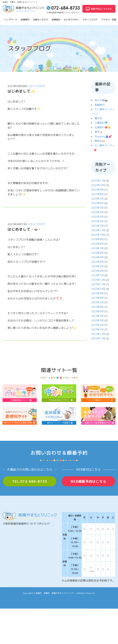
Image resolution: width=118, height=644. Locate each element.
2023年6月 (97, 307)
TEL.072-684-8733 (30, 481)
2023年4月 (97, 316)
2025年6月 (97, 203)
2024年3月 (97, 266)
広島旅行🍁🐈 (103, 127)
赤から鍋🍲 (101, 100)
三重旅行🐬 (101, 123)
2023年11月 (98, 284)
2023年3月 (97, 320)
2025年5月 (97, 208)
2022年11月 (98, 338)
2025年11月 (98, 181)
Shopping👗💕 (103, 136)
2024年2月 (97, 271)
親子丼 (98, 118)
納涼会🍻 (100, 141)
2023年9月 (97, 293)
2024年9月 (97, 239)
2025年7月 (97, 199)
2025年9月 (97, 190)
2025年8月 (97, 194)
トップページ (11, 20)
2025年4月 (97, 212)
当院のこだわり (41, 20)
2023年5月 (97, 311)
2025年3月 (97, 217)
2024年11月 (98, 230)
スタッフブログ (90, 20)
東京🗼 (99, 132)
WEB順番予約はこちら (88, 481)
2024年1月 (97, 275)
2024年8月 (97, 244)
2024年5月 (97, 257)
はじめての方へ (71, 20)
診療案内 (25, 20)
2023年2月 (97, 325)
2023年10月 (98, 289)
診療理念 (56, 20)
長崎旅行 (100, 105)
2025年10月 (98, 185)
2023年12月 (98, 280)
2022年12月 (98, 334)
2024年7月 (97, 248)
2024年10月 (98, 235)
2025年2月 (97, 221)
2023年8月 (97, 298)
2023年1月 (97, 329)
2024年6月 (97, 253)
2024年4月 (97, 262)
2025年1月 (97, 226)
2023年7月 (97, 302)
